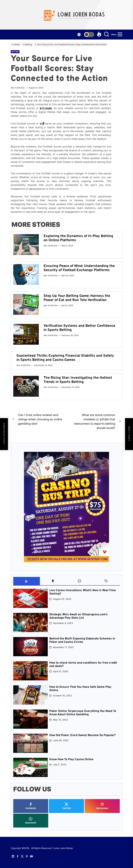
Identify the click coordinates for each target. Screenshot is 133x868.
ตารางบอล (46, 108)
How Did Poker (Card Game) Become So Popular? (82, 735)
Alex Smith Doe (18, 88)
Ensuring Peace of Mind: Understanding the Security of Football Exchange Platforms (79, 268)
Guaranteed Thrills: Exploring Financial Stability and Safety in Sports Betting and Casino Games (65, 358)
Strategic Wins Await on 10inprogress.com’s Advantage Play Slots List (78, 616)
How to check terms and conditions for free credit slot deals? (83, 665)
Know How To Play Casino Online (71, 759)
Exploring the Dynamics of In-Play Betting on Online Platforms (78, 238)
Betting (15, 52)
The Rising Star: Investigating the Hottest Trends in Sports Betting (78, 380)
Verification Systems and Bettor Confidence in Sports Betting (79, 328)
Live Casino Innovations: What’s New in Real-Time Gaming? (83, 592)
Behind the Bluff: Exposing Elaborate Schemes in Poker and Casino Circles (82, 640)
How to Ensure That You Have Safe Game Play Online (80, 689)
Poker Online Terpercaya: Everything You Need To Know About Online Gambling (83, 713)
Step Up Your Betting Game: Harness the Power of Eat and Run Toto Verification (77, 298)
